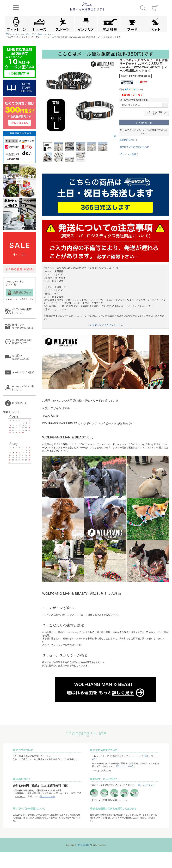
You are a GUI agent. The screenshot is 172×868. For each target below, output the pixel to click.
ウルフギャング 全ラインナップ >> (105, 325)
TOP (8, 34)
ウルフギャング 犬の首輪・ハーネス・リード (40, 34)
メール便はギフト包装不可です (135, 100)
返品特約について (129, 140)
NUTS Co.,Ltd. (83, 845)
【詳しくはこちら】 (125, 766)
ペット (15, 34)
